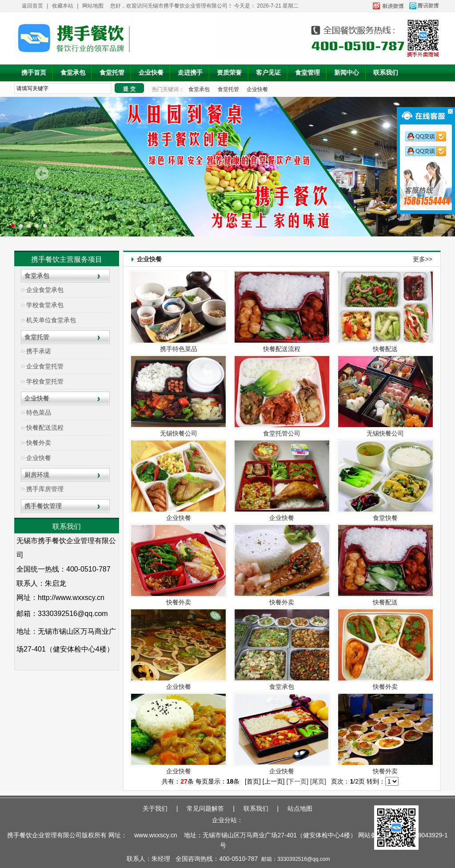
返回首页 (32, 6)
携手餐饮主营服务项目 (67, 259)
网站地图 (93, 6)
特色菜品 (39, 412)
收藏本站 (63, 6)
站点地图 (300, 808)
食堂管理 (307, 73)
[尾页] (318, 781)
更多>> (423, 259)
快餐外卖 (39, 443)
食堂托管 (112, 73)
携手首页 (34, 73)
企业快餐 (151, 73)
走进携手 (190, 73)
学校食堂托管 (45, 381)
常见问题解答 (205, 808)
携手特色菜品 (179, 349)
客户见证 (268, 73)
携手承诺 (39, 351)
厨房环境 (37, 475)
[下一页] (297, 781)
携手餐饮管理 (43, 506)
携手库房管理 (45, 489)
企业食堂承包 (45, 290)
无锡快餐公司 (179, 433)
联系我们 (386, 73)
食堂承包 (73, 73)
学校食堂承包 (45, 305)
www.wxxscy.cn (156, 835)
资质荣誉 (229, 73)
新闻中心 (347, 73)
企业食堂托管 (45, 366)
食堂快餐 (385, 518)
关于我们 (155, 808)
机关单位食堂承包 (51, 320)
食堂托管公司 (282, 433)
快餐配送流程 (45, 428)
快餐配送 (385, 349)
